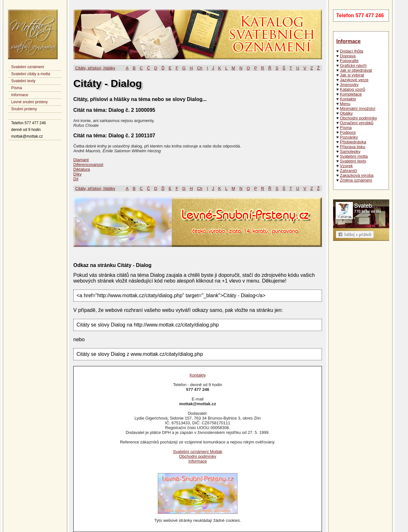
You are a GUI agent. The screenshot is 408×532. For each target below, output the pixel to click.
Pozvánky (349, 137)
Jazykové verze (354, 80)
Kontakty (348, 99)
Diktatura (82, 169)
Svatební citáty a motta (31, 74)
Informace (20, 95)
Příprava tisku (352, 147)
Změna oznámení (356, 180)
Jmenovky (349, 85)
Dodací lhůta (351, 51)
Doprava (348, 56)
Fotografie (349, 61)
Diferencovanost (88, 165)
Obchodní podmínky (358, 118)
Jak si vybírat (352, 75)
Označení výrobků (357, 123)
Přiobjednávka (353, 142)
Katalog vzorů (353, 89)
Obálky (346, 113)
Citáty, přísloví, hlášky (95, 68)
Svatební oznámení (28, 67)
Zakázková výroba (357, 175)
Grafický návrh (353, 65)
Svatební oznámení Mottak (198, 452)
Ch (200, 68)
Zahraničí (348, 171)
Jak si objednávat (356, 70)
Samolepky (350, 151)
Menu (345, 104)
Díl (76, 179)
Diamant (81, 160)
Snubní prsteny (24, 109)
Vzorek (346, 166)
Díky (77, 174)
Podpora (348, 132)
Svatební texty (23, 81)
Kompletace (351, 94)
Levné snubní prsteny (29, 102)
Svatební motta (354, 156)
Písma (17, 88)
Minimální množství (357, 108)
